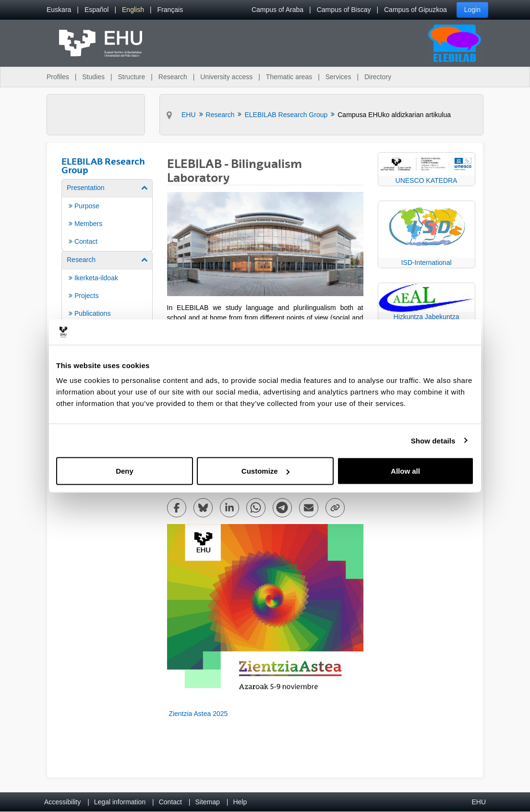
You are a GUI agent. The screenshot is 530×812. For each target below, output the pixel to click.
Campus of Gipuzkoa (416, 10)
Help (240, 802)
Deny (125, 471)
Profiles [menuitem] (58, 77)
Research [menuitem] (173, 77)
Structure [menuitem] (131, 77)
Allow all (405, 471)
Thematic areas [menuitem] (289, 77)
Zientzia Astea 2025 (198, 714)
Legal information (120, 802)
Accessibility (62, 802)
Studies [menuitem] (93, 77)
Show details (433, 440)
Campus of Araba (277, 10)
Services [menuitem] (338, 77)
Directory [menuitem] (378, 77)
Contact (170, 802)
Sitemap (208, 802)
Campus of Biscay (344, 10)
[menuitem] (59, 10)
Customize (265, 471)
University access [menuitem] (226, 77)
